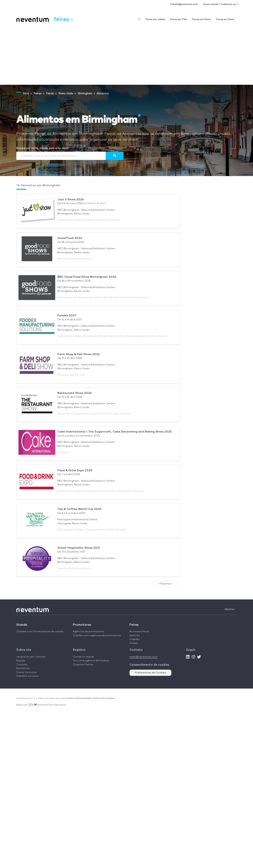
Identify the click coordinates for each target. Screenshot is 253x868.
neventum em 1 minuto (31, 657)
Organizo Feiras (83, 665)
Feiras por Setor (202, 19)
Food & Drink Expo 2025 (75, 470)
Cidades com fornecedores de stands (40, 632)
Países (133, 643)
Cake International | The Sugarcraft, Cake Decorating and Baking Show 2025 (114, 432)
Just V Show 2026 (71, 199)
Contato (22, 665)
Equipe (21, 661)
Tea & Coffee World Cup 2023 (79, 509)
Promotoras (82, 625)
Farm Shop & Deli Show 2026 (79, 354)
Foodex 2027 (67, 315)
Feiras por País (179, 19)
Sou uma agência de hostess (91, 661)
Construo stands (83, 657)
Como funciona (26, 672)
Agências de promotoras (88, 632)
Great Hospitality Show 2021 (79, 548)
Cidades (135, 639)
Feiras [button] (64, 19)
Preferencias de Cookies (150, 673)
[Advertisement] (126, 55)
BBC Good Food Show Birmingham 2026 (87, 277)
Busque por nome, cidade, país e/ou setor (42, 148)
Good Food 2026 (70, 238)
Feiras (134, 625)
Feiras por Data (225, 19)
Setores (135, 636)
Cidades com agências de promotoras (97, 636)
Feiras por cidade (155, 19)
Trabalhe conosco (27, 676)
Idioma (230, 609)
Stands (22, 625)
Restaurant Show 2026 (74, 393)
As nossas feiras (139, 632)
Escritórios (23, 668)
